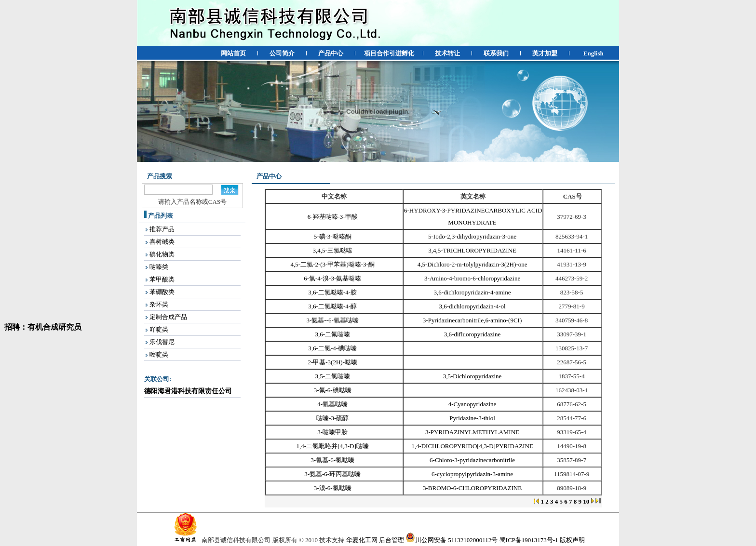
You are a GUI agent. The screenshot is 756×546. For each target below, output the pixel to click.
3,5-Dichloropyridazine (473, 376)
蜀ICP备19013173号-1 (529, 540)
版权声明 (572, 540)
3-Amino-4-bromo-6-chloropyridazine (473, 278)
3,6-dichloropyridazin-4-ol (473, 306)
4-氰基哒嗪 (333, 404)
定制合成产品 (168, 317)
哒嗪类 (159, 267)
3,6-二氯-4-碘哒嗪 (333, 348)
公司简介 (282, 53)
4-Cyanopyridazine (473, 404)
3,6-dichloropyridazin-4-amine (473, 292)
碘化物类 (162, 254)
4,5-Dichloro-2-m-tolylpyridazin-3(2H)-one (473, 264)
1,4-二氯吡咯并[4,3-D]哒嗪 (333, 446)
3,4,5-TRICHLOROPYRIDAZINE (473, 250)
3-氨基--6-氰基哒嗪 (334, 320)
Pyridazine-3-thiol (473, 418)
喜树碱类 (162, 242)
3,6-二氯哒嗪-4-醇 (333, 306)
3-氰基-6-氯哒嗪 (333, 460)
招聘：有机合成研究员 (41, 329)
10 (586, 501)
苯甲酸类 (162, 279)
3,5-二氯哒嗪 (333, 376)
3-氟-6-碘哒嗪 (333, 390)
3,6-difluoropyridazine (473, 334)
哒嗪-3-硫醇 (333, 418)
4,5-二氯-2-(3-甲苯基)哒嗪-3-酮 (334, 264)
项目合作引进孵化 (389, 53)
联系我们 (496, 53)
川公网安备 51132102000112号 (452, 540)
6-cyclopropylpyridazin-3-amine (473, 474)
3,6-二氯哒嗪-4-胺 (333, 292)
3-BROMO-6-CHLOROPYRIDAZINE (473, 488)
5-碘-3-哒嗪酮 (333, 236)
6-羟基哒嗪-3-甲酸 (333, 217)
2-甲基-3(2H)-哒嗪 (333, 362)
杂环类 (159, 304)
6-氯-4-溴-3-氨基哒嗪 (333, 278)
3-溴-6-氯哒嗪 (333, 488)
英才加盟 (545, 53)
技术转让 (447, 53)
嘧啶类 (159, 354)
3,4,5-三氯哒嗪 (334, 250)
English (594, 53)
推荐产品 (162, 229)
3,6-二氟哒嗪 (333, 334)
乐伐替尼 (162, 342)
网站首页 (233, 53)
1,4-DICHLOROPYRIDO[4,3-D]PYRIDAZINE (473, 446)
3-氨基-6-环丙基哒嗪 (333, 474)
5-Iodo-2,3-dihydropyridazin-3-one (473, 236)
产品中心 (331, 53)
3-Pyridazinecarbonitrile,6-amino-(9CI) (473, 320)
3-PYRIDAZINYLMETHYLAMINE (473, 432)
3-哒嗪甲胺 (333, 432)
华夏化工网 (362, 540)
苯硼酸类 (162, 292)
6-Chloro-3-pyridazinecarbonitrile (473, 460)
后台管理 (391, 540)
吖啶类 (159, 329)
